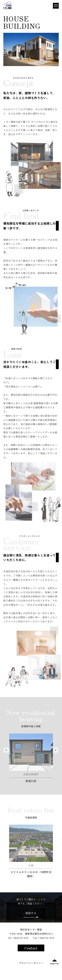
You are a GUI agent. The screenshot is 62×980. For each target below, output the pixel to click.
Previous (6, 756)
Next (56, 756)
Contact (31, 948)
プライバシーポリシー (31, 963)
